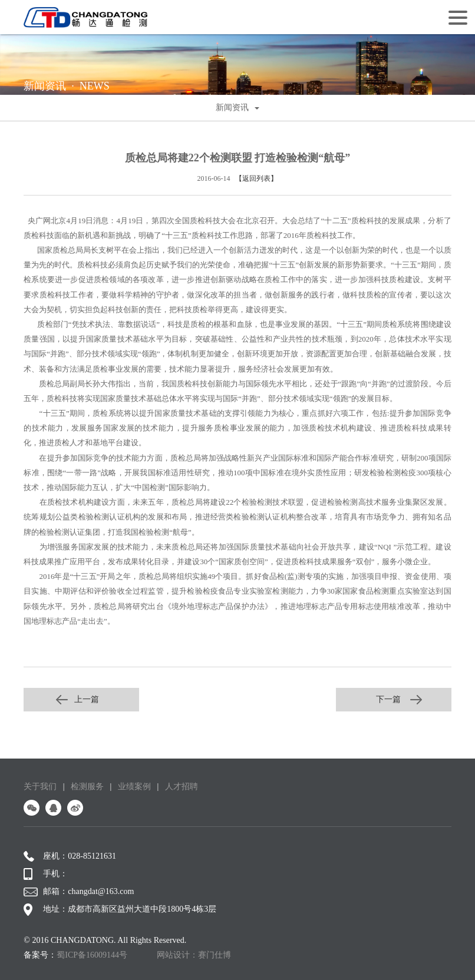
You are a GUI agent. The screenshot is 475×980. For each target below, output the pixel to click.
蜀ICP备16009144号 (92, 955)
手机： (46, 874)
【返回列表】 (256, 178)
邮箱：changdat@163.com (79, 892)
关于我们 (40, 787)
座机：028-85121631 (70, 856)
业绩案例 (134, 787)
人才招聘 (182, 787)
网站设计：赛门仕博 (194, 955)
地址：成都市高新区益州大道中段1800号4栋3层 (120, 909)
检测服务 (87, 787)
